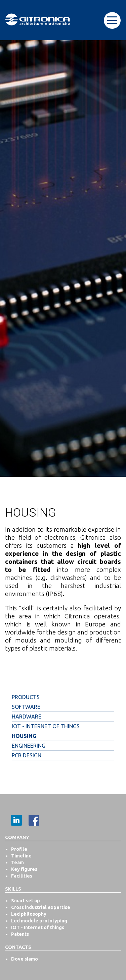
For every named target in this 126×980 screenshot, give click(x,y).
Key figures (24, 869)
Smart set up (26, 901)
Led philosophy (29, 914)
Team (17, 862)
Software (26, 707)
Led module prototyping (39, 921)
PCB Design (27, 755)
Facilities (22, 876)
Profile (19, 849)
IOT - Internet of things (46, 726)
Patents (20, 934)
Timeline (21, 856)
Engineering (29, 746)
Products (26, 697)
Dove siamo (25, 959)
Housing (24, 736)
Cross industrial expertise (41, 907)
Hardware (27, 717)
